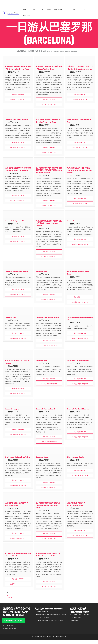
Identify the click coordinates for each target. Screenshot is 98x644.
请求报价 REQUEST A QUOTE (18, 151)
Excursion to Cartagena (12, 413)
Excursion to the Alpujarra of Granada (16, 275)
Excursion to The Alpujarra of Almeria (47, 321)
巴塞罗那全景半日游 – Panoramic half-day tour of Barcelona (79, 508)
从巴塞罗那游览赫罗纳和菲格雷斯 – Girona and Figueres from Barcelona (18, 173)
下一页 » (10, 601)
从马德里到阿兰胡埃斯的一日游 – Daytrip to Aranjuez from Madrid (49, 559)
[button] (49, 53)
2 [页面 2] (8, 599)
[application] (43, 10)
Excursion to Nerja (41, 365)
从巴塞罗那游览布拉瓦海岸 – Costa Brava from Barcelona (18, 508)
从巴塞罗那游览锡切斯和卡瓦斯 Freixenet (17, 366)
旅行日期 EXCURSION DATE (18, 103)
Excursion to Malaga (42, 275)
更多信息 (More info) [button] (18, 98)
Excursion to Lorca (73, 225)
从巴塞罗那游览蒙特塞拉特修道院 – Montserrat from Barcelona (18, 559)
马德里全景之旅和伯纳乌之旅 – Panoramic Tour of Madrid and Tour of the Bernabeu (80, 174)
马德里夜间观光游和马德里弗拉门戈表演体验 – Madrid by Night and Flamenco (49, 227)
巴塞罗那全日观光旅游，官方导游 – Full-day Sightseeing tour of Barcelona (80, 72)
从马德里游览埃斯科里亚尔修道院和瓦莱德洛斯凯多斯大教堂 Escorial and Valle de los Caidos (49, 174)
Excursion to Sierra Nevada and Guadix (17, 124)
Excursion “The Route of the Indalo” (78, 365)
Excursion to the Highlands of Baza (15, 225)
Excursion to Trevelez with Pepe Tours (79, 413)
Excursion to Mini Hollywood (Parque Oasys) (78, 277)
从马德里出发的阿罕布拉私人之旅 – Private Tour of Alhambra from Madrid (18, 72)
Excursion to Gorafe (42, 461)
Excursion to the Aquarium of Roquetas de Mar (80, 323)
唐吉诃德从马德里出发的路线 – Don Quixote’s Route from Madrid (48, 125)
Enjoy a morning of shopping (76, 461)
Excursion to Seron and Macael (45, 413)
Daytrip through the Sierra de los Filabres (17, 461)
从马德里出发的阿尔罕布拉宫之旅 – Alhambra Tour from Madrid (49, 72)
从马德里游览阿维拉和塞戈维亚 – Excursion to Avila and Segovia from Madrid (49, 509)
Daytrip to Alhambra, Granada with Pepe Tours (79, 125)
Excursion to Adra (10, 321)
